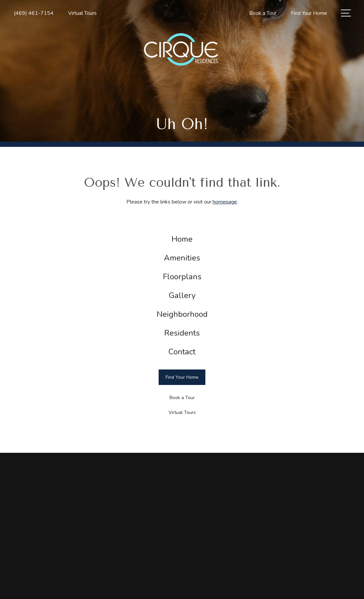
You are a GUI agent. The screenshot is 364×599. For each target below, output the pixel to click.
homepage (225, 202)
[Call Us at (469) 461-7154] (34, 13)
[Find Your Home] (182, 377)
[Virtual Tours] (182, 412)
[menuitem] (182, 239)
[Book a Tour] (182, 398)
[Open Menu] (346, 13)
